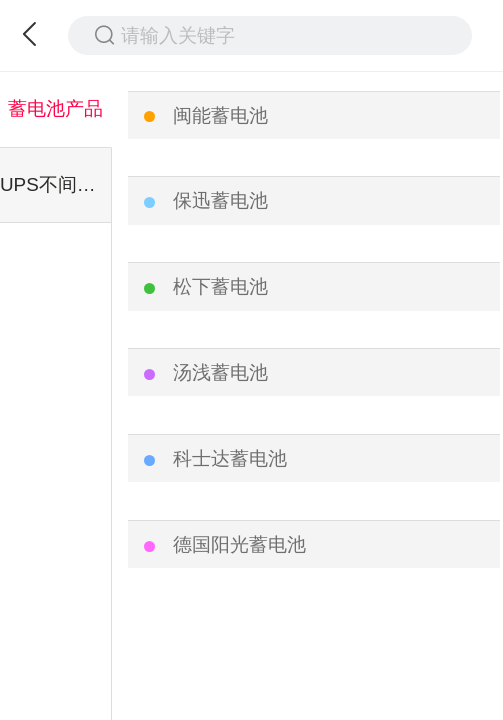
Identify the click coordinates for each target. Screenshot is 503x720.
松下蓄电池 (220, 286)
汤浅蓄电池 (220, 372)
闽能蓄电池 (220, 115)
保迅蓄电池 (220, 200)
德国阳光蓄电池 (239, 544)
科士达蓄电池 (230, 458)
